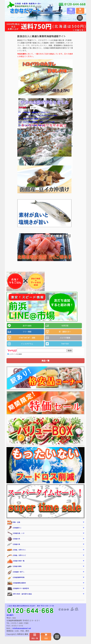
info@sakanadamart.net (22, 628)
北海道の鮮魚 (14, 567)
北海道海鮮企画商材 (16, 583)
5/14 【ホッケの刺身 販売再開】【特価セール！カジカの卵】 (37, 122)
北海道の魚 (14, 545)
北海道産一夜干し (16, 572)
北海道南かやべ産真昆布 (18, 589)
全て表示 (34, 108)
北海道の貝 (14, 539)
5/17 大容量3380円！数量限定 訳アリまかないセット (34, 112)
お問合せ (71, 12)
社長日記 (65, 326)
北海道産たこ (14, 528)
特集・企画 (14, 523)
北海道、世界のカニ (16, 550)
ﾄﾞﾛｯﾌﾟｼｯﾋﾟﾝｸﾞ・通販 (27, 338)
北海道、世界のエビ (16, 556)
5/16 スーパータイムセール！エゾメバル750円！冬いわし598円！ (38, 115)
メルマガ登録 (65, 338)
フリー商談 (27, 332)
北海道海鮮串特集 (16, 578)
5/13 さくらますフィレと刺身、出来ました (31, 125)
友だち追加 (27, 326)
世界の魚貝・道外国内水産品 (19, 594)
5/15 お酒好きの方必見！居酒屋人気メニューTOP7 (34, 119)
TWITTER (65, 344)
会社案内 (10, 615)
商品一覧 (35, 638)
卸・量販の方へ (65, 332)
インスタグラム (27, 344)
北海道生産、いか (16, 534)
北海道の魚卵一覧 (16, 561)
